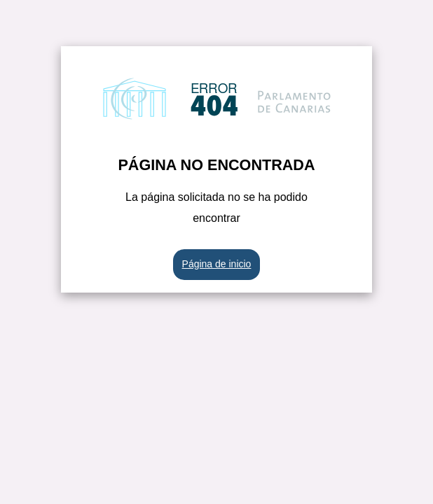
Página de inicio (217, 264)
